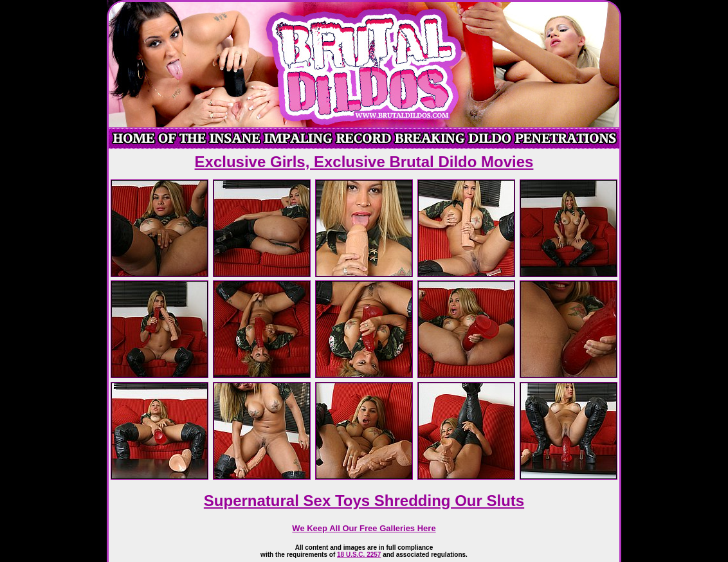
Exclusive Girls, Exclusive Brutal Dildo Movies (364, 162)
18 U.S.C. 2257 (359, 555)
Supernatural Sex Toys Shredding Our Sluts (364, 501)
